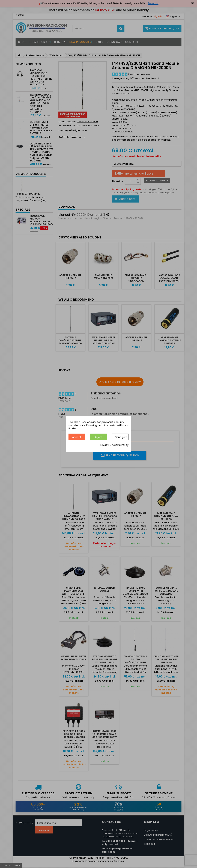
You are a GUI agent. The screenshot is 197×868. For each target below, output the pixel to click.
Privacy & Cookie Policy (114, 445)
